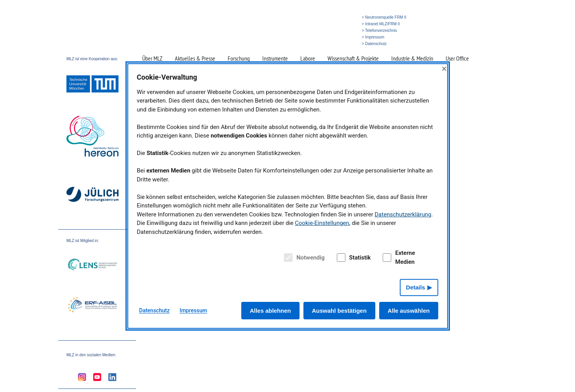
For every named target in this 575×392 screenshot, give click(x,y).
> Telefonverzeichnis (379, 30)
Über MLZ (152, 58)
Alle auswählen (409, 311)
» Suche (325, 44)
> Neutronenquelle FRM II (384, 17)
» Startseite (304, 44)
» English (344, 44)
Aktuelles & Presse (195, 58)
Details (416, 287)
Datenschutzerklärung (403, 214)
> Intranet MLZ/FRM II (381, 24)
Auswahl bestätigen (339, 311)
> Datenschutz (374, 44)
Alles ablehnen (270, 311)
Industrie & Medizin (412, 58)
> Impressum (373, 37)
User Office (457, 58)
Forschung (239, 58)
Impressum (193, 310)
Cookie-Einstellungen (322, 223)
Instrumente (275, 58)
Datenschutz (154, 310)
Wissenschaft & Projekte (353, 58)
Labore (308, 58)
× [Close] (444, 69)
